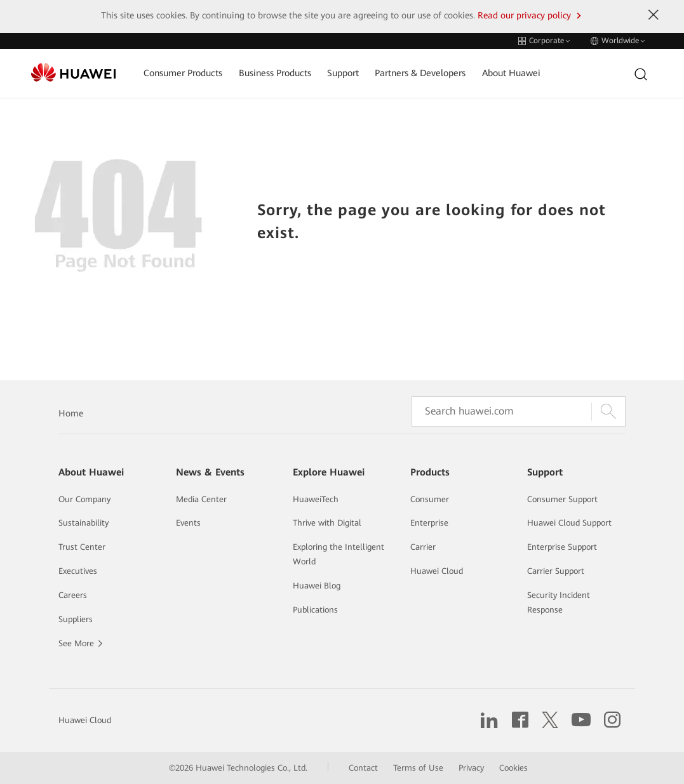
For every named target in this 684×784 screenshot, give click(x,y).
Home (71, 413)
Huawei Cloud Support (569, 523)
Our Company (84, 499)
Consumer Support (562, 499)
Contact (363, 768)
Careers (73, 595)
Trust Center (82, 547)
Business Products (275, 73)
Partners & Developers (420, 73)
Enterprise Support (562, 547)
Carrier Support (556, 571)
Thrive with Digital (327, 523)
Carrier (423, 547)
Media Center (201, 499)
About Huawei (511, 73)
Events (188, 523)
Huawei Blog (317, 586)
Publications (315, 610)
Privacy (471, 768)
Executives (78, 571)
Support (343, 73)
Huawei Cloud (437, 571)
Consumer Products (183, 73)
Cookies (513, 768)
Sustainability (84, 523)
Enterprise (429, 523)
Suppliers (76, 619)
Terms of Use (418, 768)
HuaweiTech (316, 499)
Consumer (430, 499)
